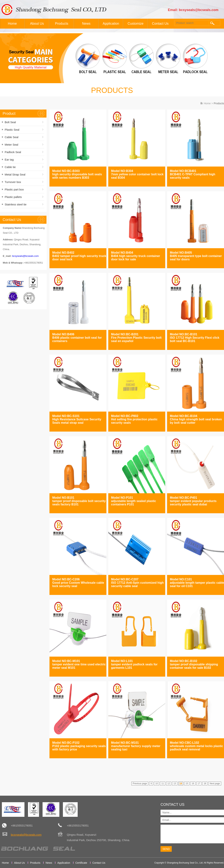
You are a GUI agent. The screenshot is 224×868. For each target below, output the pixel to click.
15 (187, 784)
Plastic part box (14, 189)
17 (199, 784)
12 (169, 784)
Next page (215, 784)
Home (12, 24)
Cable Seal (11, 137)
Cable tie (10, 167)
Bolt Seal (10, 122)
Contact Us (160, 24)
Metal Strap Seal (15, 174)
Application (111, 24)
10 (157, 784)
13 (175, 784)
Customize (135, 24)
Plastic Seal (12, 130)
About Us (37, 24)
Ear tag (9, 160)
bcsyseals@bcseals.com (25, 256)
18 (205, 784)
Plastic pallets (13, 197)
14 (181, 784)
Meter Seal (11, 145)
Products (62, 24)
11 (162, 784)
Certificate (81, 863)
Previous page (140, 784)
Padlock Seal (13, 152)
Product (9, 113)
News (86, 24)
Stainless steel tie (16, 204)
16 (193, 784)
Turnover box (13, 182)
